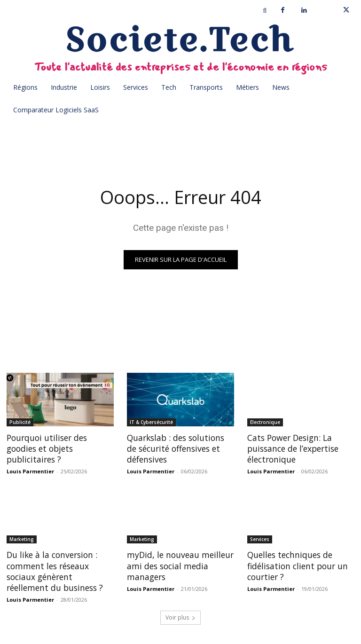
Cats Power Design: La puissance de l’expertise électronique (292, 448)
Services (260, 538)
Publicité (20, 422)
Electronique (265, 422)
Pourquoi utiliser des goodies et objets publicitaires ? (46, 448)
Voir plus (180, 614)
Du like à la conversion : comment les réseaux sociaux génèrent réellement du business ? (59, 569)
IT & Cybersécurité (151, 422)
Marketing (22, 538)
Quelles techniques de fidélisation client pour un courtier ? (295, 563)
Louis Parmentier (30, 470)
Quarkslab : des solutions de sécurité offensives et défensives (180, 448)
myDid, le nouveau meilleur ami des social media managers (178, 563)
